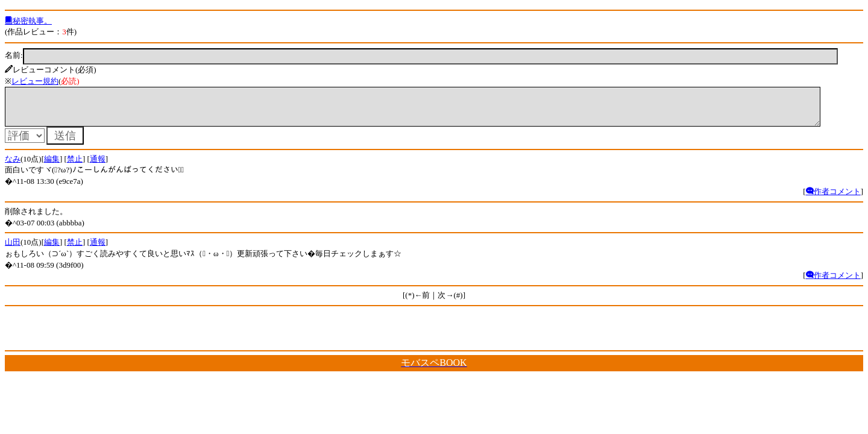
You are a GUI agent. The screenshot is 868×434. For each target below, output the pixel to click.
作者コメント (833, 199)
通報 (98, 166)
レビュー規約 (35, 81)
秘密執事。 (28, 21)
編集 (52, 166)
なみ (13, 166)
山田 (13, 249)
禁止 (75, 166)
